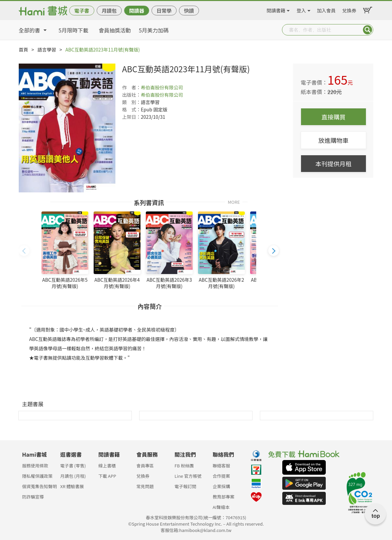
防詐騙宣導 (33, 497)
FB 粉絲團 (184, 466)
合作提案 (221, 476)
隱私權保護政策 (37, 476)
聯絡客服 (221, 466)
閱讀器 (137, 11)
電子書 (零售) (73, 466)
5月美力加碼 (154, 30)
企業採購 (221, 486)
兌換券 (349, 9)
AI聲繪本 (221, 507)
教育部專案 (224, 497)
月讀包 (109, 11)
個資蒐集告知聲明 (39, 486)
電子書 (82, 11)
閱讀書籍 (276, 9)
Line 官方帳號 (188, 476)
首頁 (23, 50)
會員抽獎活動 (115, 30)
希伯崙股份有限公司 (162, 87)
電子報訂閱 (185, 486)
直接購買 (333, 117)
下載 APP (107, 476)
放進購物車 (333, 140)
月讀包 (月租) (73, 476)
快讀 (189, 11)
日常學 (164, 11)
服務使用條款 (35, 466)
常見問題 (145, 486)
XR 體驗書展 (72, 486)
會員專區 (145, 466)
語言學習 (47, 50)
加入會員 (326, 9)
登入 (301, 9)
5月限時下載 (73, 30)
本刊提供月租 (333, 164)
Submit (368, 30)
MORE (234, 202)
